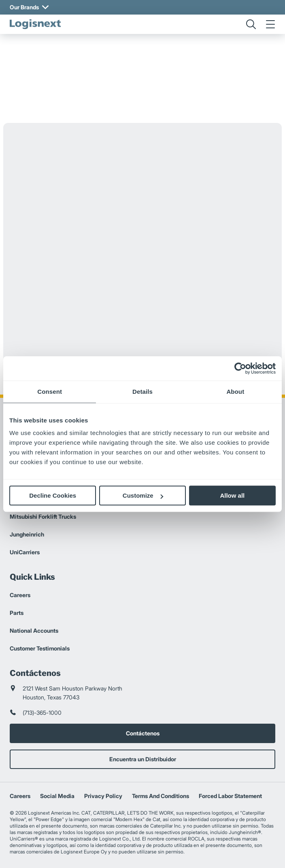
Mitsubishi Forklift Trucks (43, 516)
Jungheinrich (27, 534)
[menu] (270, 24)
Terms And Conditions (161, 796)
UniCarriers (25, 552)
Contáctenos (143, 733)
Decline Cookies (53, 495)
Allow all (232, 495)
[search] (251, 24)
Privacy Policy (103, 796)
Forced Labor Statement (230, 796)
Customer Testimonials (40, 648)
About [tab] (235, 392)
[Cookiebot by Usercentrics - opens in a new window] (240, 368)
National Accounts (34, 630)
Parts (17, 613)
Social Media (57, 796)
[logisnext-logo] (35, 24)
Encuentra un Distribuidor (143, 759)
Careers (20, 595)
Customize (143, 495)
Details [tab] (142, 392)
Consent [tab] (50, 392)
